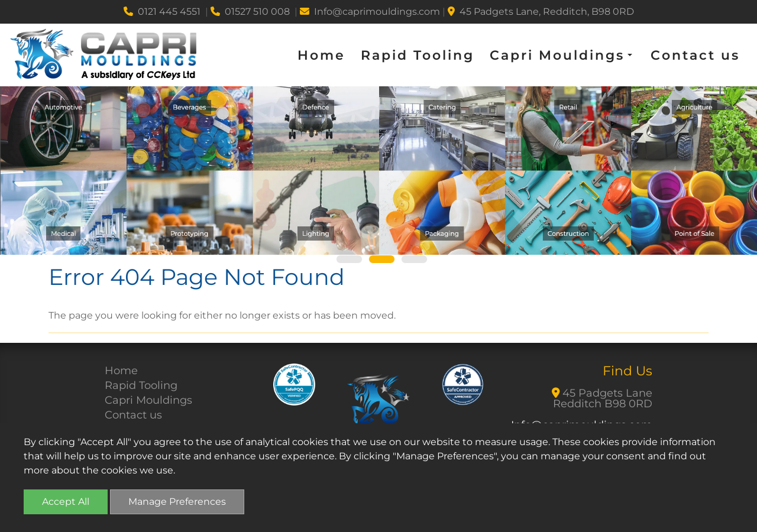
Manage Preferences (177, 502)
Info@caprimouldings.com (370, 12)
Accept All (66, 502)
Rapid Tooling (418, 55)
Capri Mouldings (148, 400)
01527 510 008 (250, 12)
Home (321, 55)
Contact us (695, 55)
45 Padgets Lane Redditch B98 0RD (602, 398)
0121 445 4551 (162, 12)
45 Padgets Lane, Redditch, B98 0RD (541, 12)
